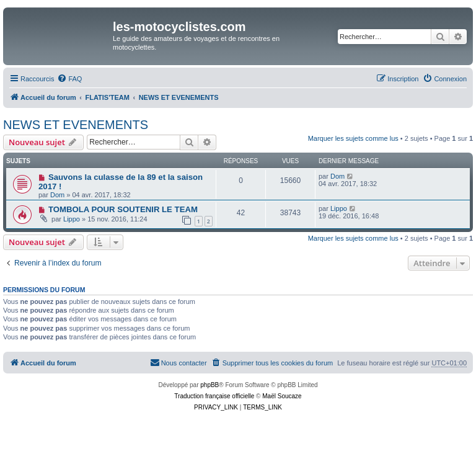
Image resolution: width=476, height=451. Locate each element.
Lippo (72, 219)
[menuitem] (69, 79)
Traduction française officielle (214, 396)
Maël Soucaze (282, 396)
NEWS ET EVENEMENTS (76, 125)
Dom (57, 195)
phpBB (209, 385)
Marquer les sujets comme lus (353, 138)
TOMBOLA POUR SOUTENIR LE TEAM (123, 209)
